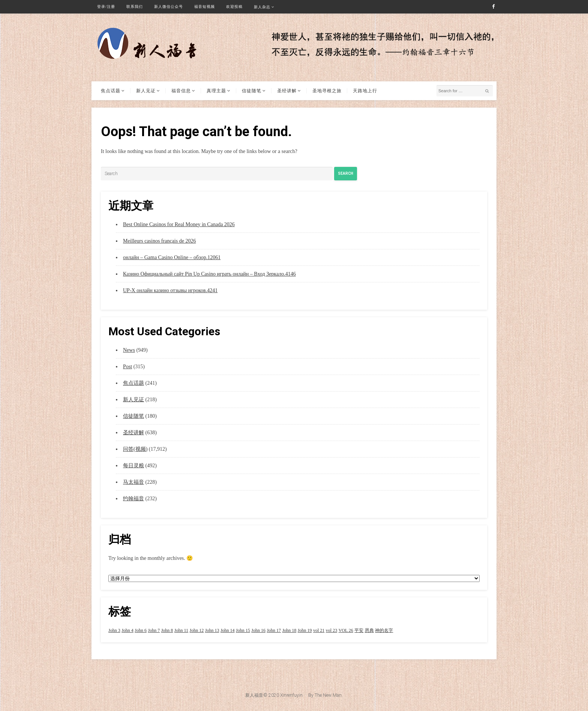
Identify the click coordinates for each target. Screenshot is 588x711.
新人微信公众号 (169, 7)
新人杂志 (262, 7)
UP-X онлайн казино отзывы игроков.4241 (170, 290)
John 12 (197, 630)
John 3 (114, 630)
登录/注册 (106, 7)
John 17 (274, 630)
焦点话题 (111, 91)
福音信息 (181, 91)
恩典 (369, 630)
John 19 (305, 630)
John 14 (228, 630)
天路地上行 (365, 91)
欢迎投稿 (234, 7)
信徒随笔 (252, 91)
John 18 (289, 630)
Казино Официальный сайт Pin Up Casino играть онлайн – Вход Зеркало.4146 (209, 274)
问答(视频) (135, 449)
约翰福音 (133, 499)
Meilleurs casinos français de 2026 (159, 241)
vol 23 (331, 630)
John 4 (127, 630)
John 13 (212, 630)
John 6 (141, 630)
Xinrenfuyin (291, 695)
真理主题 (216, 91)
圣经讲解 (287, 91)
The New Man (328, 695)
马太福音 (133, 482)
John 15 (243, 630)
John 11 (181, 630)
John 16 (258, 630)
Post (127, 367)
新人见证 (146, 91)
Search (346, 173)
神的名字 (384, 630)
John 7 (154, 630)
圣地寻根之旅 (327, 91)
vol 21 (319, 630)
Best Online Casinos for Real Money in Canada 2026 (179, 224)
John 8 (167, 630)
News (129, 350)
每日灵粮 (133, 466)
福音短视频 (205, 7)
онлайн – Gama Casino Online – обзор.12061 (172, 257)
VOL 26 (346, 630)
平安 (359, 630)
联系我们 (135, 7)
